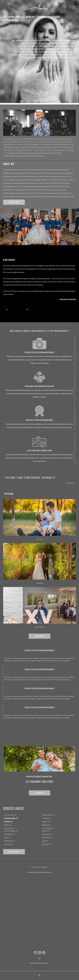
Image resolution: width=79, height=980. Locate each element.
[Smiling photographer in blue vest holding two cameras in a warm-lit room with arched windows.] (22, 930)
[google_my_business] (44, 953)
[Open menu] (74, 7)
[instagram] (39, 953)
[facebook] (35, 953)
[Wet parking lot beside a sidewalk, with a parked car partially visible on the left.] (57, 895)
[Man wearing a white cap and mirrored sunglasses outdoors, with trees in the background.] (22, 895)
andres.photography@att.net (39, 872)
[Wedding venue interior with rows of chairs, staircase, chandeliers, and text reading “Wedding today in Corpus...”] (57, 930)
